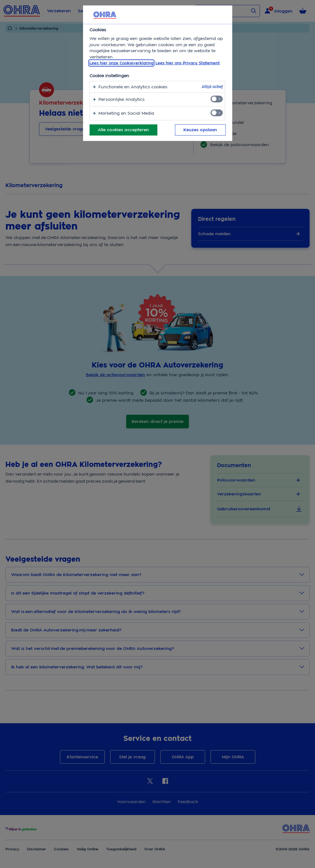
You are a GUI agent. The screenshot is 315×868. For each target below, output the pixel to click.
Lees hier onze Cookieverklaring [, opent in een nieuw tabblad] (121, 63)
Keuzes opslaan (200, 130)
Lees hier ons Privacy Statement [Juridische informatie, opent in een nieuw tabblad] (188, 63)
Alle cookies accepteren (123, 130)
